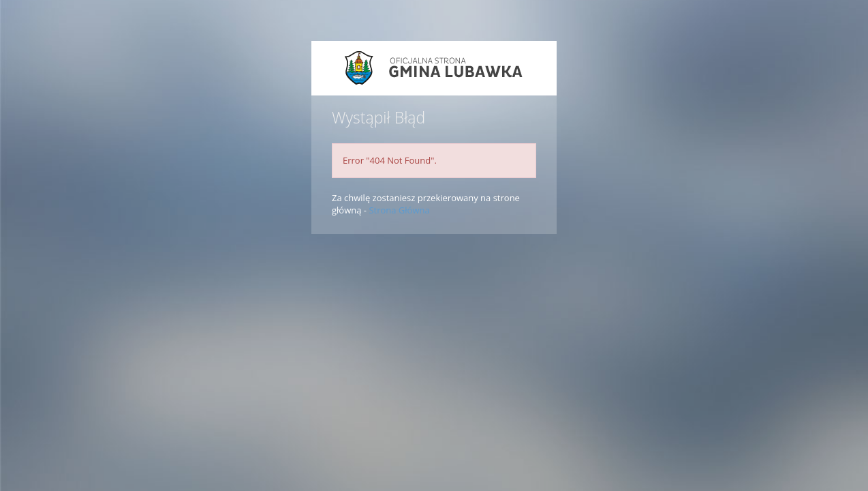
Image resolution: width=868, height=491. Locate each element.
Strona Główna (399, 210)
